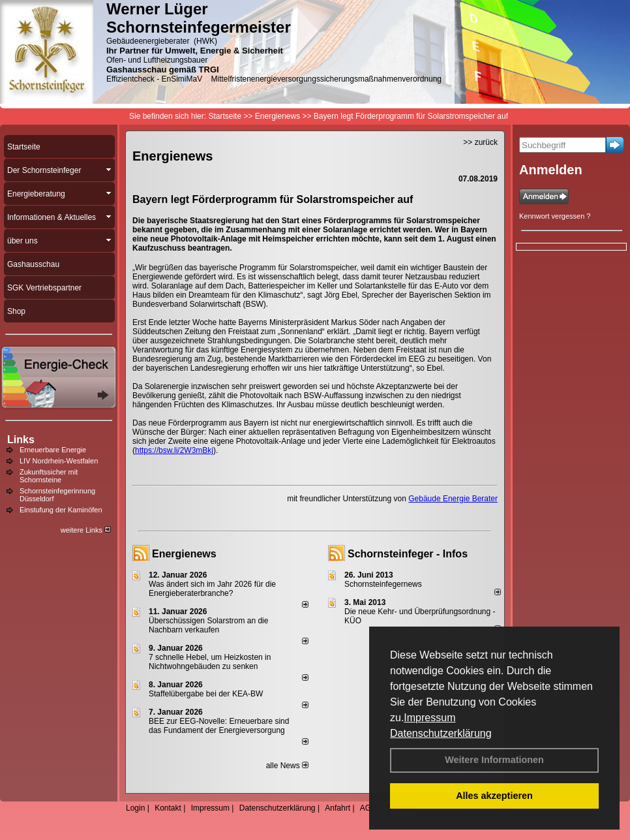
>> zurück (480, 142)
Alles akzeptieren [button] (494, 796)
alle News (287, 766)
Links (21, 440)
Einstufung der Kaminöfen (61, 510)
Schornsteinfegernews (383, 584)
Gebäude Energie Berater (453, 499)
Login (135, 808)
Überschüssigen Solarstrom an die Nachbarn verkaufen (208, 625)
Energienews (184, 554)
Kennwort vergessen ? (555, 216)
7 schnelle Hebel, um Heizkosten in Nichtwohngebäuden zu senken (210, 662)
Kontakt (168, 808)
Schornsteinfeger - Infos (408, 554)
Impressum (429, 718)
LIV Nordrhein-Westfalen (59, 461)
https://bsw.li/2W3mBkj (174, 450)
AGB (368, 808)
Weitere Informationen (494, 760)
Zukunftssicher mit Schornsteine (49, 476)
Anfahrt (337, 808)
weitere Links (86, 530)
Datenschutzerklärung (441, 733)
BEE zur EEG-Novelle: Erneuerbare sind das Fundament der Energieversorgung (219, 726)
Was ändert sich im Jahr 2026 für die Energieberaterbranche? (212, 589)
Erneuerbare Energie (53, 450)
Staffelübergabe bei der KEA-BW (206, 694)
